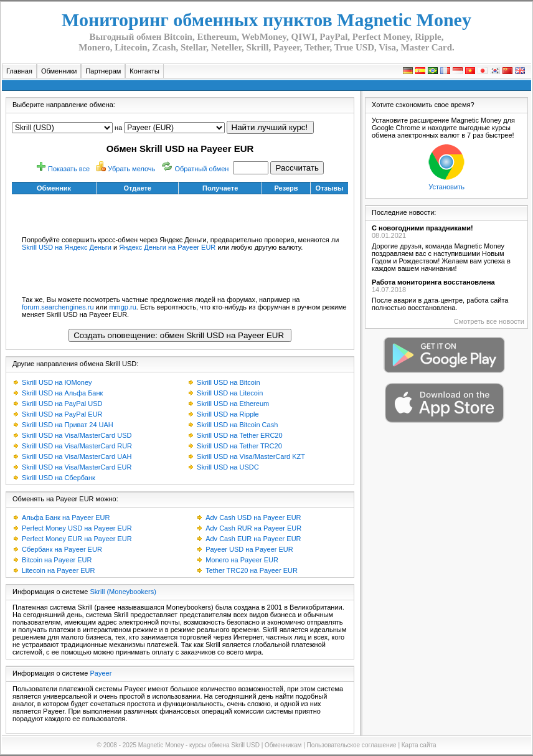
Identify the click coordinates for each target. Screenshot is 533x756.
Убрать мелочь (131, 169)
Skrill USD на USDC (228, 467)
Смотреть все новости (489, 321)
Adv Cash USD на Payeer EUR (253, 517)
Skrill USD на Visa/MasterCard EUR (77, 467)
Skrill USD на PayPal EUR (62, 414)
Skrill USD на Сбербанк (59, 478)
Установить (446, 187)
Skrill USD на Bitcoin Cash (237, 425)
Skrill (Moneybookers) (123, 592)
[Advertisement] (180, 213)
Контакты (144, 71)
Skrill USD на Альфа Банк (62, 393)
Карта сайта (419, 745)
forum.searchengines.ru (58, 307)
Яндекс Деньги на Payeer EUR (167, 247)
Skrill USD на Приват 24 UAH (68, 425)
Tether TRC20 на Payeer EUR (252, 570)
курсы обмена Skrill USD (224, 745)
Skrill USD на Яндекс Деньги (67, 247)
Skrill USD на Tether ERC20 (240, 435)
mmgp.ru (122, 307)
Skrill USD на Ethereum (233, 404)
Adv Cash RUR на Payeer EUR (253, 528)
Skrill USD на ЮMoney (57, 382)
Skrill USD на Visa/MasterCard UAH (77, 456)
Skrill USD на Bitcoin (228, 382)
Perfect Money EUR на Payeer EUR (77, 539)
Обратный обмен (201, 169)
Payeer (101, 673)
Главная (19, 71)
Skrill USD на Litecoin (230, 393)
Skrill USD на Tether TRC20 (239, 446)
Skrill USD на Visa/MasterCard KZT (251, 456)
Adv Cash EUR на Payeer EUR (253, 539)
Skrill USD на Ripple (228, 414)
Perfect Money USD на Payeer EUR (77, 528)
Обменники (59, 71)
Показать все (69, 169)
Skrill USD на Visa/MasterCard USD (77, 435)
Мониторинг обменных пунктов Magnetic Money (266, 20)
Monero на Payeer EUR (242, 560)
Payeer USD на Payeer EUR (249, 549)
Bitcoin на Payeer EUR (57, 560)
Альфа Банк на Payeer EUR (66, 517)
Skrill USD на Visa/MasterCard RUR (77, 446)
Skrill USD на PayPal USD (62, 404)
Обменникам (283, 745)
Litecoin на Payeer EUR (58, 570)
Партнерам (103, 71)
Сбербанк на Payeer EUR (62, 549)
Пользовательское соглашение (352, 745)
